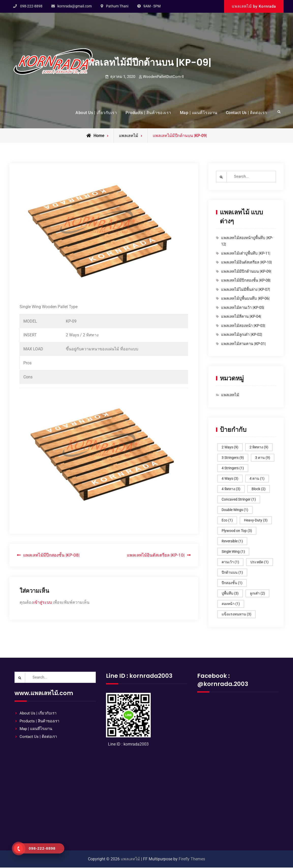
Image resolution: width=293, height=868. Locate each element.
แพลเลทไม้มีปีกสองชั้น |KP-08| (246, 281)
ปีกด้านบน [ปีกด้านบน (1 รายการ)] (232, 573)
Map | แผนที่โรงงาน (199, 113)
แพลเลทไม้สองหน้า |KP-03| (243, 326)
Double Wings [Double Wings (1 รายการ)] (235, 510)
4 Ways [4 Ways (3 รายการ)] (230, 479)
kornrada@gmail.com (75, 6)
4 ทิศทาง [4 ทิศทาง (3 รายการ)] (231, 489)
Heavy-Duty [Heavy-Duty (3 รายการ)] (256, 520)
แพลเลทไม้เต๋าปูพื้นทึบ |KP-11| (246, 254)
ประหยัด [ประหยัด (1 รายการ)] (259, 562)
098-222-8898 (31, 6)
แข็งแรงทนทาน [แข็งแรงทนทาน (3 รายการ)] (236, 614)
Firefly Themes (192, 859)
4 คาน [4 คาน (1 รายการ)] (257, 479)
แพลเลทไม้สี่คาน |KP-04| (241, 317)
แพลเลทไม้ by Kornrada (254, 6)
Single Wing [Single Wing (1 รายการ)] (233, 552)
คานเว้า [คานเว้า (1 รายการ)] (230, 562)
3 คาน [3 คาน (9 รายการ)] (263, 458)
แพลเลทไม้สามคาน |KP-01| (243, 344)
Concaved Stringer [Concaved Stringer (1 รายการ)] (239, 500)
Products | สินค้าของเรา (148, 113)
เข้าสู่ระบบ (43, 602)
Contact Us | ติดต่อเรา (246, 113)
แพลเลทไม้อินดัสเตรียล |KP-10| (246, 263)
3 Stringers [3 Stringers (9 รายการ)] (233, 458)
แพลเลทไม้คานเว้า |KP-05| (243, 308)
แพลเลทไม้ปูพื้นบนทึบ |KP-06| (245, 299)
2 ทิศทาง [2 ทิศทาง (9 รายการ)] (259, 447)
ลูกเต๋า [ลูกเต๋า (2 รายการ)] (257, 594)
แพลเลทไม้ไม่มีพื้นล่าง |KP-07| (246, 290)
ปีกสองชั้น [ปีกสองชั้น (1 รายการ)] (232, 583)
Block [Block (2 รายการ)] (259, 489)
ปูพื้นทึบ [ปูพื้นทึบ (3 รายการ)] (230, 594)
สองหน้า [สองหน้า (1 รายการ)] (231, 604)
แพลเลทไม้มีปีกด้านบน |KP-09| (246, 272)
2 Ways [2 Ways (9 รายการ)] (230, 447)
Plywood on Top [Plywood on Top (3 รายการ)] (237, 531)
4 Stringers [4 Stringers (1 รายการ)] (233, 468)
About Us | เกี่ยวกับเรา (96, 113)
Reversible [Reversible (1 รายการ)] (232, 541)
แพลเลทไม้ (129, 136)
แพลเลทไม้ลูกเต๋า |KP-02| (242, 335)
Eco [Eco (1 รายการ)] (227, 520)
